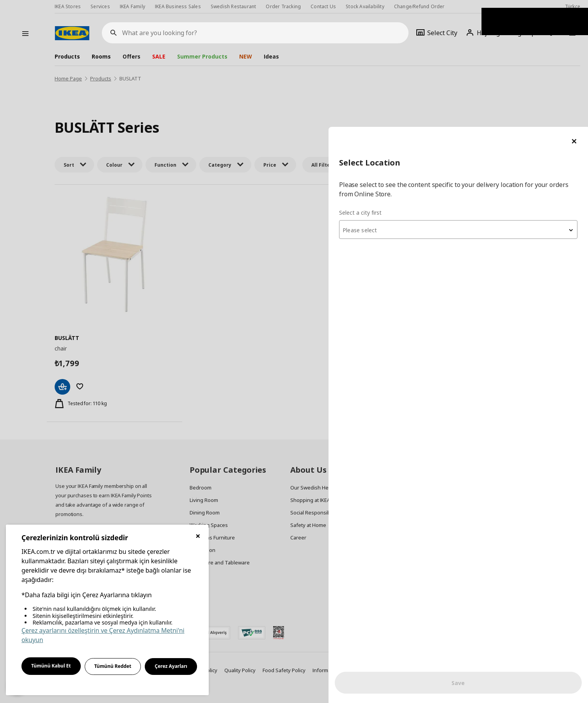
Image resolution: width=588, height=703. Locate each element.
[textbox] (494, 104)
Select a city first (433, 86)
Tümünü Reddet (113, 666)
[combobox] (494, 103)
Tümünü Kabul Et (51, 666)
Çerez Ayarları (171, 666)
